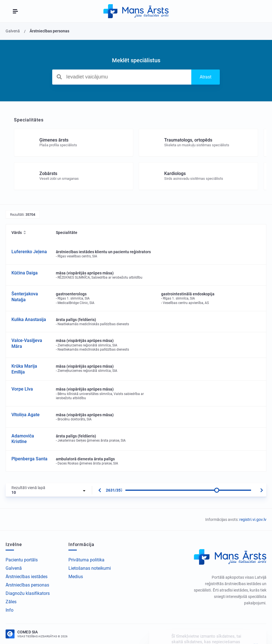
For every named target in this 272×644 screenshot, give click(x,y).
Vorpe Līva (22, 389)
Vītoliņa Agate (26, 415)
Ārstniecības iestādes (27, 577)
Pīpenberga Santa (29, 459)
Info (9, 610)
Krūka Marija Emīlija (24, 369)
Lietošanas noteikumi (90, 568)
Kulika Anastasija (29, 319)
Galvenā (14, 568)
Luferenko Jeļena (29, 252)
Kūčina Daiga (25, 273)
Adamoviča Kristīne (23, 439)
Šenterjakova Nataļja (25, 297)
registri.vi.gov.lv (253, 519)
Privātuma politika (86, 560)
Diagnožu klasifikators (28, 593)
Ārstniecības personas (27, 585)
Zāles (11, 602)
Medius (76, 577)
